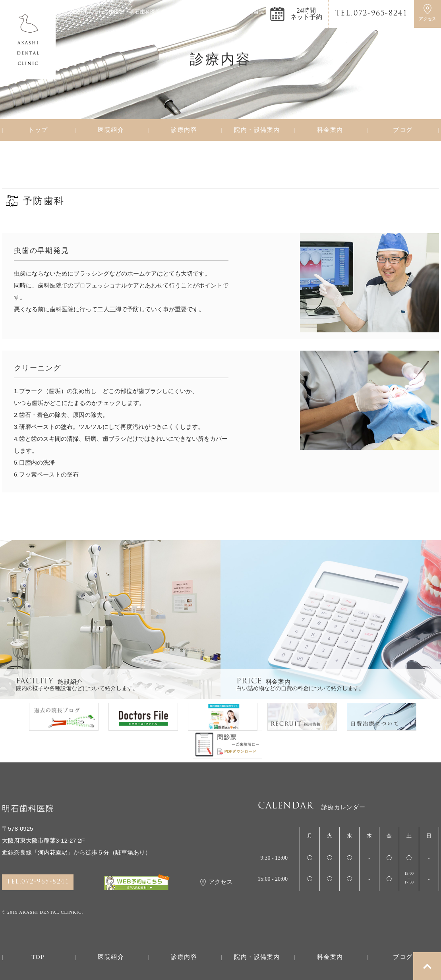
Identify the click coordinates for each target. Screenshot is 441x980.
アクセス (216, 882)
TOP (38, 957)
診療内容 (184, 130)
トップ (38, 130)
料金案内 (330, 130)
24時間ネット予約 (306, 14)
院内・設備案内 (257, 130)
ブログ (403, 130)
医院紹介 (111, 130)
